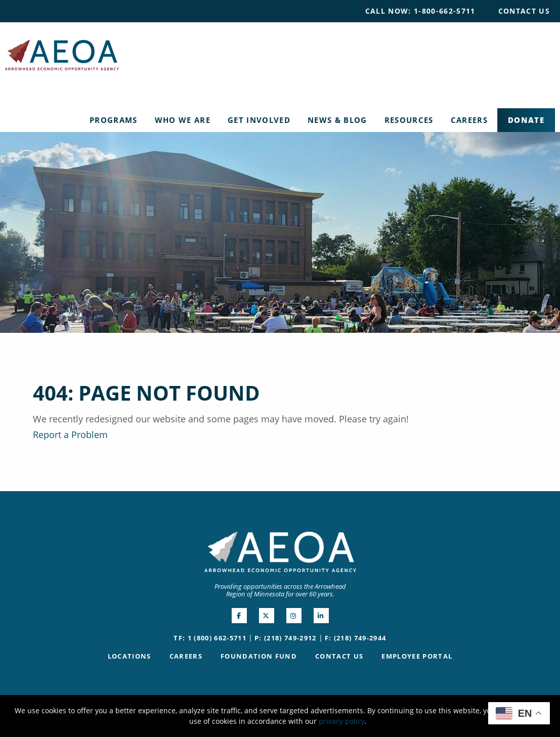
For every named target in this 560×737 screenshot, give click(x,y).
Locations (130, 656)
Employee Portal (417, 656)
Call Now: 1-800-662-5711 (420, 11)
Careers (469, 120)
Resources (409, 120)
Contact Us (524, 11)
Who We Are (183, 120)
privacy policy (342, 721)
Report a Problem (70, 435)
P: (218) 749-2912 (286, 638)
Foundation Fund (259, 656)
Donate (526, 120)
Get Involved (259, 120)
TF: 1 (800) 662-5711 (210, 638)
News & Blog (337, 120)
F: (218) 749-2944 (356, 638)
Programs (114, 120)
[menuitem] (420, 11)
